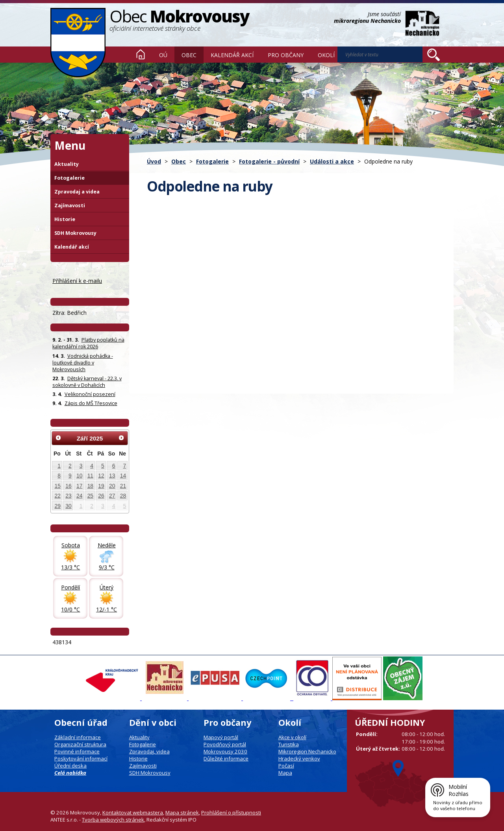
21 (123, 486)
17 (79, 486)
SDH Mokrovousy (75, 233)
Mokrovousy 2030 (225, 751)
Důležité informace (226, 758)
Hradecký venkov (299, 758)
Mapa (285, 773)
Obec (189, 55)
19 (101, 486)
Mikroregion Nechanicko (307, 751)
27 (112, 496)
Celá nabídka (70, 773)
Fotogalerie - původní (269, 161)
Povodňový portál (225, 744)
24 (79, 496)
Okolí (326, 55)
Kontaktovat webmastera (133, 812)
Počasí (286, 766)
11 (90, 476)
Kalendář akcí (232, 55)
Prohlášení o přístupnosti (231, 812)
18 (90, 486)
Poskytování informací (81, 758)
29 (58, 506)
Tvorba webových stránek (113, 820)
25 (90, 496)
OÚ (163, 55)
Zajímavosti (70, 205)
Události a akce (332, 161)
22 (58, 496)
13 (112, 476)
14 (123, 476)
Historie (65, 219)
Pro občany (286, 55)
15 (58, 486)
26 (101, 496)
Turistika (289, 744)
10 (79, 476)
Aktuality (67, 164)
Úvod (141, 54)
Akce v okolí (292, 737)
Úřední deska (70, 766)
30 (68, 506)
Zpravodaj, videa (149, 751)
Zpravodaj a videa (77, 192)
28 (123, 496)
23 (68, 496)
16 (68, 486)
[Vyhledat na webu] (434, 55)
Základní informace (78, 737)
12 (101, 476)
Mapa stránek (182, 812)
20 (112, 486)
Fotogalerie (212, 161)
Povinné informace (77, 751)
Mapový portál (221, 737)
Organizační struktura (80, 744)
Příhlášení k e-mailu (77, 281)
